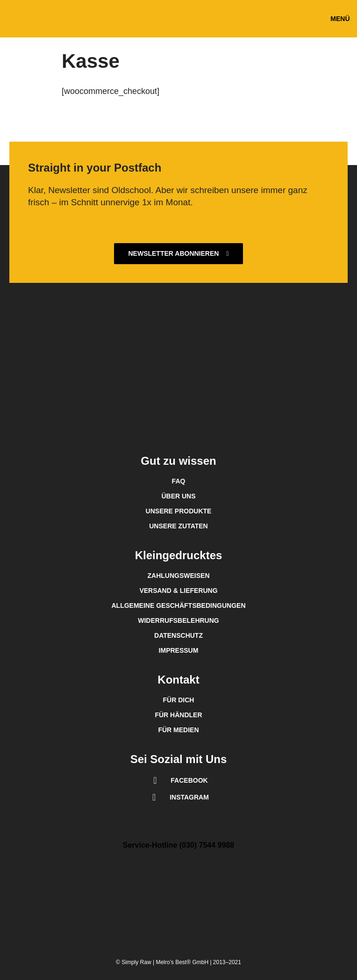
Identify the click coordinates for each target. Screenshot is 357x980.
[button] (340, 19)
